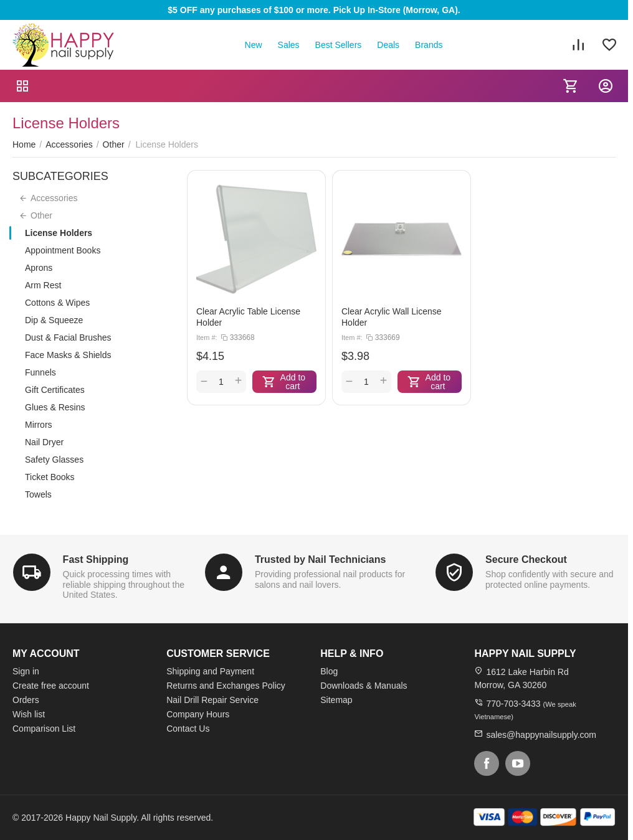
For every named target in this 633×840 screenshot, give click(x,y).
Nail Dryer (44, 442)
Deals (388, 45)
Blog (329, 671)
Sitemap (336, 700)
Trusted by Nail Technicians (320, 559)
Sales (289, 45)
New (254, 45)
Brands (429, 45)
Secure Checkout (526, 559)
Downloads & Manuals (364, 686)
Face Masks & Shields (68, 355)
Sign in (26, 671)
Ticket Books (50, 477)
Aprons (39, 268)
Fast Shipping (96, 559)
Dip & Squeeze (54, 320)
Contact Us (188, 729)
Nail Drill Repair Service (212, 700)
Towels (38, 494)
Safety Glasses (54, 460)
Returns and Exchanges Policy (226, 686)
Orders (26, 700)
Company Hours (198, 714)
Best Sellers (339, 45)
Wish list (29, 714)
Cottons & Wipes (57, 303)
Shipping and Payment (210, 671)
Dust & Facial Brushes (68, 337)
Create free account (51, 686)
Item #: (207, 337)
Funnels (40, 372)
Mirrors (39, 425)
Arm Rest (43, 285)
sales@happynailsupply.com (541, 735)
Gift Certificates (55, 390)
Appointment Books (63, 250)
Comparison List (44, 729)
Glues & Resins (55, 407)
